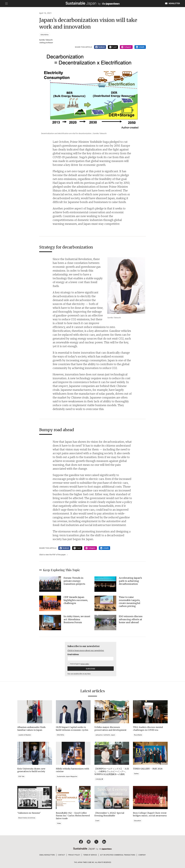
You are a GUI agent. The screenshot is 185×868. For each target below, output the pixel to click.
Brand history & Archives (27, 818)
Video (59, 823)
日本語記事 (99, 779)
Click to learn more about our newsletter (86, 650)
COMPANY (142, 855)
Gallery (136, 774)
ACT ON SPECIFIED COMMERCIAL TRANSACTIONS (118, 855)
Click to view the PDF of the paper (52, 555)
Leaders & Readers (25, 735)
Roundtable (138, 735)
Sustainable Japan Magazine (67, 776)
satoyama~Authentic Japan (105, 735)
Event (97, 821)
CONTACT (61, 855)
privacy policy (85, 664)
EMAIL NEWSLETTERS (47, 855)
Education (138, 821)
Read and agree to (79, 664)
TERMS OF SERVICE (90, 855)
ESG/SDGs (45, 35)
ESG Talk (21, 776)
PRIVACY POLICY (74, 855)
